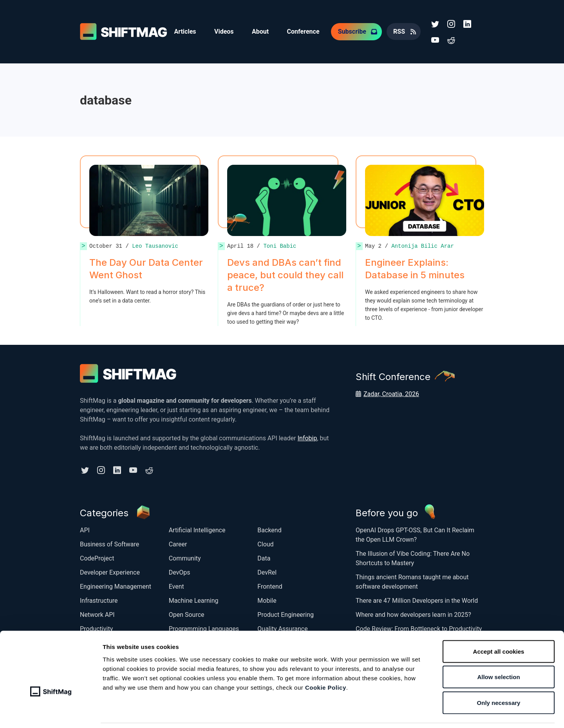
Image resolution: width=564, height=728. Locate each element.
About (262, 31)
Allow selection (498, 651)
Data (264, 557)
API (85, 529)
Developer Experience (110, 571)
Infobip (307, 437)
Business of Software (109, 543)
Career (178, 543)
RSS (402, 31)
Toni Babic (280, 245)
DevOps (180, 571)
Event (176, 585)
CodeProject (97, 557)
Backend (269, 529)
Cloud (265, 543)
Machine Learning (194, 599)
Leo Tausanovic (155, 245)
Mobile (267, 599)
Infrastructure (99, 599)
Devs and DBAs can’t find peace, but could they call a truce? (285, 274)
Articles (185, 31)
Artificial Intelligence (197, 529)
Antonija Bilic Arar (423, 245)
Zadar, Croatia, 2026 (391, 393)
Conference (305, 31)
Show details (413, 713)
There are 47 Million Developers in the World (417, 599)
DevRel (267, 571)
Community (185, 557)
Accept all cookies (499, 625)
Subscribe (354, 31)
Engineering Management (116, 585)
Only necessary (499, 677)
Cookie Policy (326, 661)
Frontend (270, 585)
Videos (225, 31)
